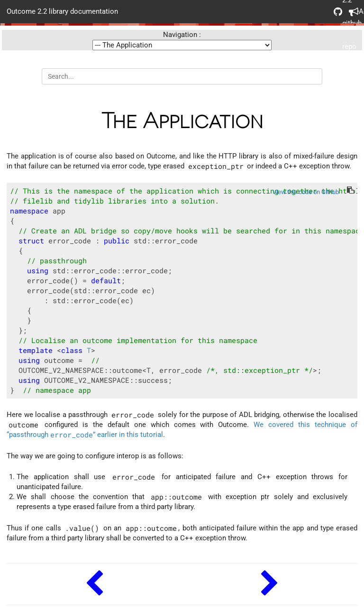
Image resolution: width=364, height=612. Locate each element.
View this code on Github (306, 192)
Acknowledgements (353, 12)
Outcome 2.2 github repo (338, 12)
